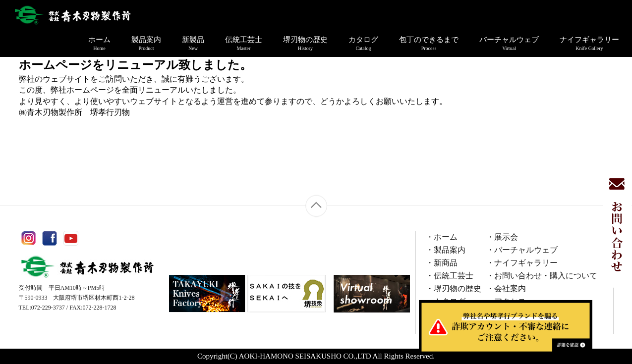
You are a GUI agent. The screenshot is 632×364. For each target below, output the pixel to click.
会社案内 (510, 288)
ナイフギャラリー (589, 44)
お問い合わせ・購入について (546, 276)
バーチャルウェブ (509, 44)
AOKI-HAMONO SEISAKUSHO (290, 356)
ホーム (99, 44)
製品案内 (146, 44)
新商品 (446, 263)
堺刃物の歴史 (305, 44)
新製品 (193, 44)
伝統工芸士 (244, 44)
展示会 (506, 237)
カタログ (363, 44)
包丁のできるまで (429, 44)
